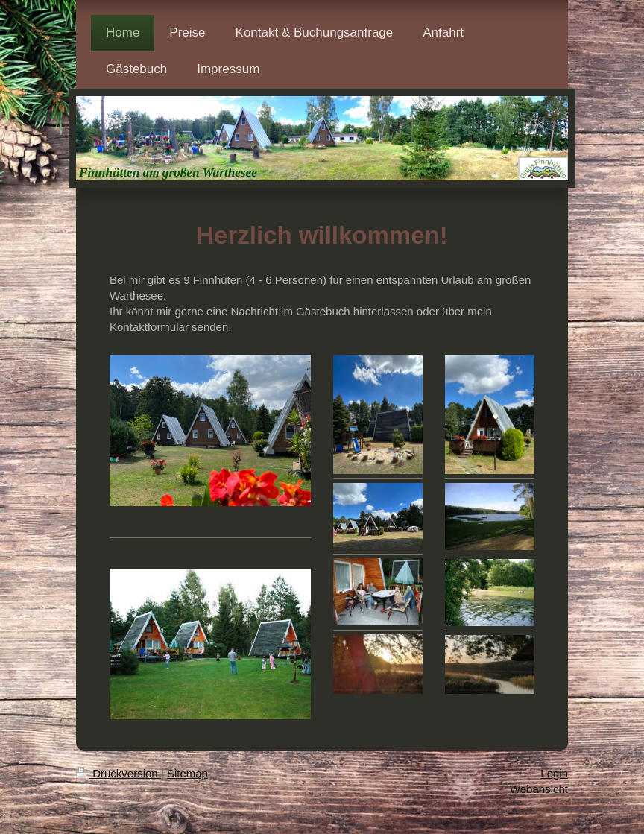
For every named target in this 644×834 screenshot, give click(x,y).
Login (554, 773)
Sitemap (187, 773)
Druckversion (119, 773)
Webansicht (539, 789)
